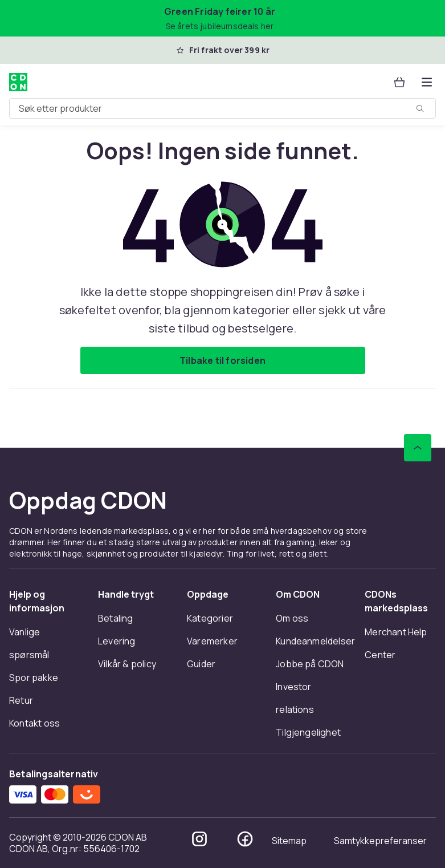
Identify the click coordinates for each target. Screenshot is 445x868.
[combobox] (222, 108)
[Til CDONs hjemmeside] (18, 82)
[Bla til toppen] (418, 448)
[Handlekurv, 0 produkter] (399, 82)
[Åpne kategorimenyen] (427, 82)
